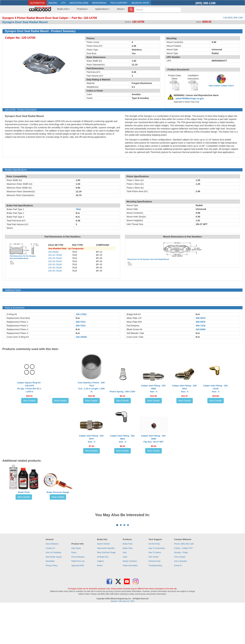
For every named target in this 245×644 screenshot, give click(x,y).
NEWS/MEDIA (99, 3)
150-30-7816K (55, 261)
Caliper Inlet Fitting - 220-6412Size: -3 (184, 389)
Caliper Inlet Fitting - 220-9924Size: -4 (122, 439)
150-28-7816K (55, 258)
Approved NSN (78, 605)
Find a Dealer (180, 596)
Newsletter (50, 600)
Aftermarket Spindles (106, 587)
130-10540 (81, 337)
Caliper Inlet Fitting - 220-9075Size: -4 (92, 439)
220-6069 (200, 329)
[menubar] (90, 10)
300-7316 (200, 326)
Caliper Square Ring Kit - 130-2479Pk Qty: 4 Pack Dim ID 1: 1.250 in (29, 387)
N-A (78, 318)
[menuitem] (62, 10)
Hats (125, 591)
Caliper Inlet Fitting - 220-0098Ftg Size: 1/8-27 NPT (153, 439)
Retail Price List (78, 600)
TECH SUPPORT (119, 3)
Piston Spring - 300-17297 (122, 392)
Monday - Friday (181, 591)
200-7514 (81, 322)
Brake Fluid (24, 492)
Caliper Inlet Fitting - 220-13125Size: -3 (215, 389)
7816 (78, 209)
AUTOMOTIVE (37, 3)
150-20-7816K (55, 255)
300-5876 (200, 318)
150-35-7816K (55, 264)
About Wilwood (52, 583)
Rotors (100, 605)
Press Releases (78, 596)
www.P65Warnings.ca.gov (190, 98)
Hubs (125, 596)
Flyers (74, 591)
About (121, 9)
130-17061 (81, 314)
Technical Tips (154, 600)
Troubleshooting (155, 605)
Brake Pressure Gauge (58, 492)
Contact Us (50, 587)
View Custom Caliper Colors (221, 86)
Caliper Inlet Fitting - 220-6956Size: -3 (153, 389)
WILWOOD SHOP (140, 3)
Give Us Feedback (53, 591)
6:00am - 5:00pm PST (183, 587)
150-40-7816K (55, 268)
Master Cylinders (130, 600)
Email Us (178, 605)
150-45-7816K (55, 271)
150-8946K (54, 252)
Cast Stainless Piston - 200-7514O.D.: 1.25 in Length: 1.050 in (91, 387)
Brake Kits (64, 9)
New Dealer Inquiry (54, 596)
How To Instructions (157, 587)
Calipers (101, 600)
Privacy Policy (52, 605)
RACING (53, 3)
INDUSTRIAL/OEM (79, 3)
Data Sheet (76, 587)
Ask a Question (181, 600)
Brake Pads (128, 587)
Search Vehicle (103, 583)
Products (83, 9)
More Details (30, 401)
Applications (102, 9)
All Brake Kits (103, 596)
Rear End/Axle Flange (106, 591)
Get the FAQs (154, 583)
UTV (63, 3)
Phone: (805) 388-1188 (184, 583)
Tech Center (154, 596)
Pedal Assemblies (130, 605)
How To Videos (155, 591)
